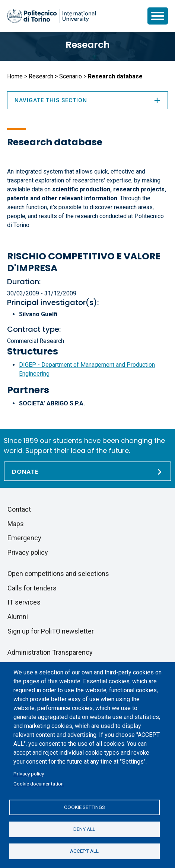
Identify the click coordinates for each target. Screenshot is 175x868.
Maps (16, 524)
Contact (19, 509)
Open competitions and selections (58, 574)
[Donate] (87, 471)
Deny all (84, 829)
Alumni (18, 617)
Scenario (71, 76)
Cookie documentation (39, 784)
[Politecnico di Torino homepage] (51, 16)
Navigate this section (87, 100)
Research (88, 45)
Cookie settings (85, 807)
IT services (24, 602)
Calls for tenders (32, 588)
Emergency (24, 538)
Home (15, 76)
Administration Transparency (50, 652)
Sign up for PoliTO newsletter (51, 631)
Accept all (84, 851)
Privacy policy (29, 774)
